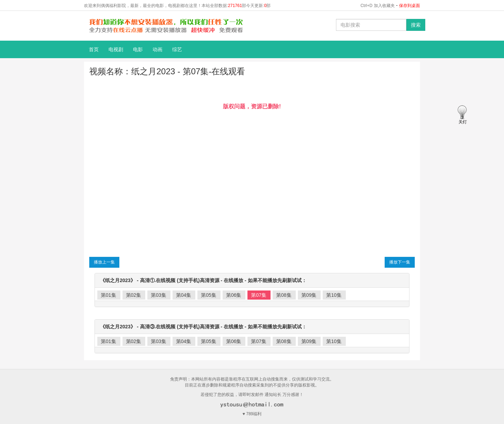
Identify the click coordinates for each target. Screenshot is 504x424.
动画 (157, 49)
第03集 (159, 295)
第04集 (184, 295)
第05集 (209, 295)
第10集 (334, 295)
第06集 (234, 295)
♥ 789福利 (252, 414)
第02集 (134, 295)
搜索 (416, 25)
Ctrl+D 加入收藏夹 (378, 6)
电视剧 (116, 49)
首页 (94, 49)
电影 (138, 49)
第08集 (284, 295)
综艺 (177, 49)
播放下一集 (400, 262)
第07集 (259, 295)
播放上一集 (104, 262)
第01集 (108, 295)
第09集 (309, 295)
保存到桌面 (409, 6)
